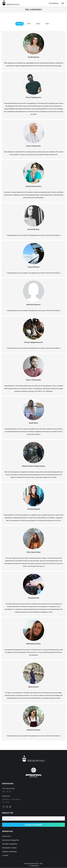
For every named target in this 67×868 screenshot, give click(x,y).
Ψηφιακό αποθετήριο (9, 851)
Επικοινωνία (6, 836)
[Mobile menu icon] (63, 3)
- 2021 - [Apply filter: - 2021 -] (47, 24)
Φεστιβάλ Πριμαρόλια (10, 844)
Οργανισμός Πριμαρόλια (10, 840)
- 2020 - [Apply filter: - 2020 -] (38, 24)
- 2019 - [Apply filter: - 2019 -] (29, 24)
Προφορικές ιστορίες (9, 848)
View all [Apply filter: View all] (20, 24)
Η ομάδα (5, 855)
